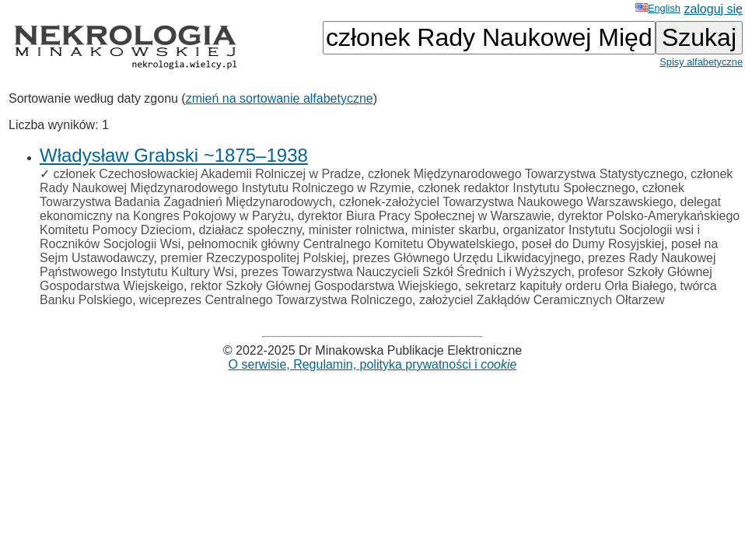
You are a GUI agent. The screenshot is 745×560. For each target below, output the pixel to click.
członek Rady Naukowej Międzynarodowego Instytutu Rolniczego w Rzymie (386, 181)
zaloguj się (713, 9)
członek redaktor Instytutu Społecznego (526, 188)
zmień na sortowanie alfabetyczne (280, 98)
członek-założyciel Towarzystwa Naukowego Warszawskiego (506, 202)
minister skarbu (453, 230)
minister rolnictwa (357, 230)
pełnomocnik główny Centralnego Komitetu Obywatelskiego (351, 244)
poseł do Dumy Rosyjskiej (593, 244)
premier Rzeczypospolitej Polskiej (253, 258)
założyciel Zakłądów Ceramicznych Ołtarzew (542, 300)
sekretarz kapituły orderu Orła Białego (569, 286)
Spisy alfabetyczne (701, 62)
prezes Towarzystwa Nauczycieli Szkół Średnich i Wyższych (406, 272)
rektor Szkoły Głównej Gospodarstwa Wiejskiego (324, 286)
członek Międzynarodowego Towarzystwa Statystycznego (526, 174)
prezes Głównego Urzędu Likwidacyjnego (467, 258)
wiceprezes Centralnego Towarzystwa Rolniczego (276, 300)
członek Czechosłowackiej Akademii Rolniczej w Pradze (207, 174)
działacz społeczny (250, 230)
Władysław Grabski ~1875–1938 (174, 155)
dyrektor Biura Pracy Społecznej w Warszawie (425, 216)
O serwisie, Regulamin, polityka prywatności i (373, 364)
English (658, 8)
